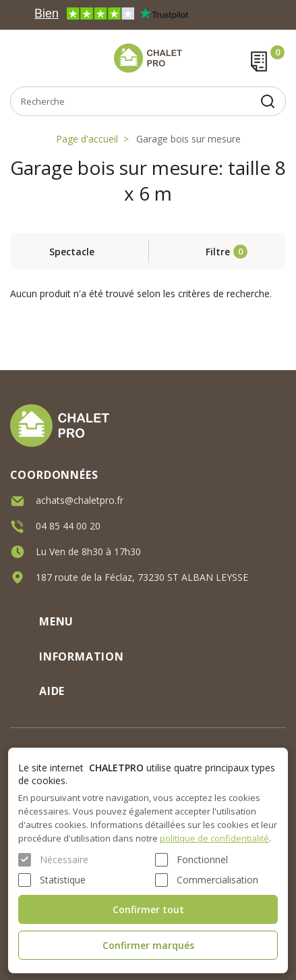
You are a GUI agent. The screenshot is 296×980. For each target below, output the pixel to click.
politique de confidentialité (214, 838)
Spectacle (72, 252)
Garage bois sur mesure (188, 139)
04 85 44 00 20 (68, 525)
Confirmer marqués (148, 945)
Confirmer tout (148, 909)
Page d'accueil (87, 139)
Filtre (218, 252)
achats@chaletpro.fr (80, 499)
